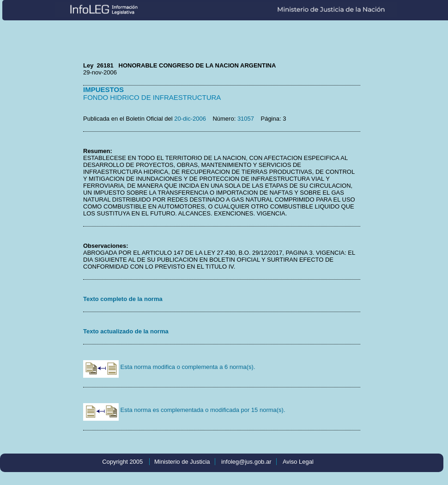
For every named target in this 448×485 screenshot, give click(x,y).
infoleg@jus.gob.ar (246, 462)
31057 (246, 119)
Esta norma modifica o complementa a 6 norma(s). (169, 367)
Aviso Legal (298, 462)
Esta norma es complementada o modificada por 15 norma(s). (184, 410)
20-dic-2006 (190, 119)
